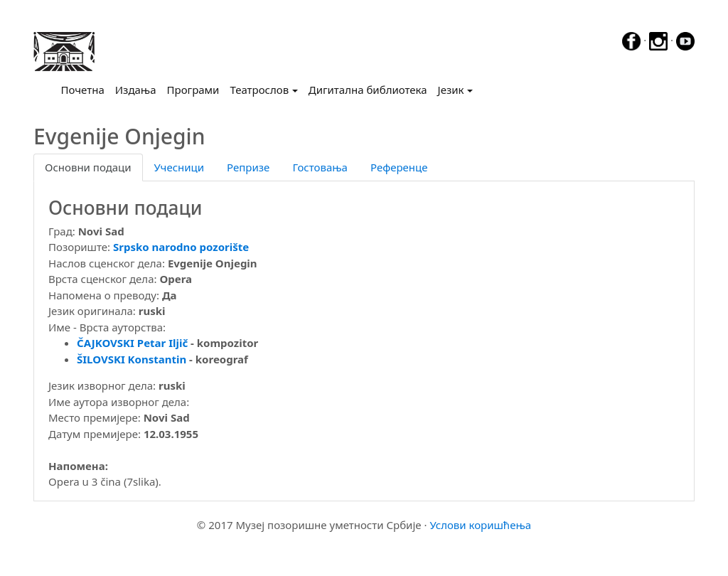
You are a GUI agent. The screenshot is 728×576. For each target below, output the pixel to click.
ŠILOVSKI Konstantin (132, 359)
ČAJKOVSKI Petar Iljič (132, 343)
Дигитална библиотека (368, 90)
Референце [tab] (399, 167)
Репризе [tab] (248, 167)
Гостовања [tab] (320, 167)
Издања (136, 90)
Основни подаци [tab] (88, 167)
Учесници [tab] (179, 167)
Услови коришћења (480, 525)
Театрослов (259, 90)
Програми (193, 90)
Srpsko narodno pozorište (181, 247)
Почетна (86, 89)
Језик (451, 90)
